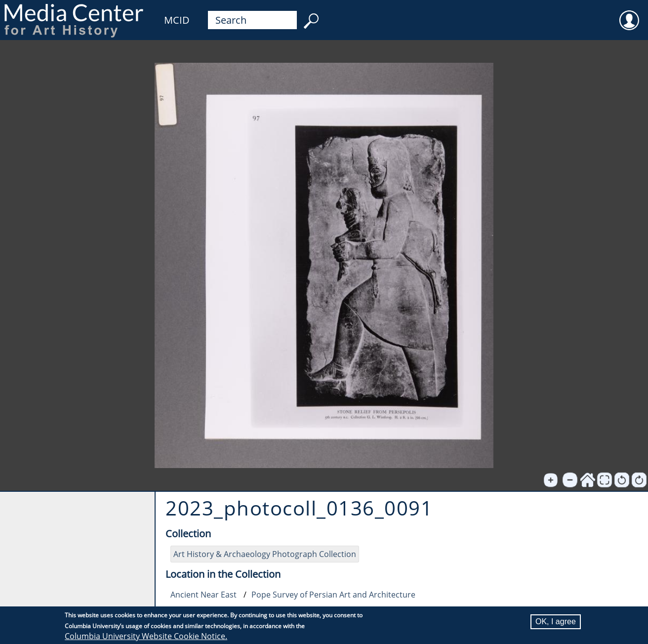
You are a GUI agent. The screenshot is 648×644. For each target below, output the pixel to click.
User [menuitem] (629, 14)
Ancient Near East (203, 595)
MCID (177, 20)
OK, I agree (556, 622)
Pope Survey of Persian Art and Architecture (333, 595)
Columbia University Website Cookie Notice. (146, 637)
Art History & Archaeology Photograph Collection (265, 554)
